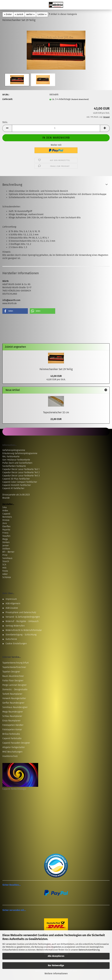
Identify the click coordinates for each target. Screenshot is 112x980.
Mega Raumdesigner (13, 712)
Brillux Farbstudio (11, 734)
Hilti (4, 568)
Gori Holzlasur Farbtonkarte (16, 460)
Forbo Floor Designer (13, 681)
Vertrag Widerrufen (15, 626)
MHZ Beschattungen (12, 752)
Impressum (11, 599)
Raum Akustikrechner (13, 676)
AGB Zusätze (12, 608)
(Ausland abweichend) (80, 99)
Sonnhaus (7, 558)
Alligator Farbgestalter (14, 747)
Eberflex (6, 526)
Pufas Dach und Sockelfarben (17, 463)
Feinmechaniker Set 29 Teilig (56, 369)
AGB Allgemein (13, 604)
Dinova (6, 520)
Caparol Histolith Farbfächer (17, 485)
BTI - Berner (8, 552)
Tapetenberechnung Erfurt (16, 663)
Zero (5, 523)
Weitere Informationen (56, 974)
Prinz (5, 555)
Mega (5, 539)
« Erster (8, 14)
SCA (4, 565)
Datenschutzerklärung (89, 950)
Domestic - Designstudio (15, 689)
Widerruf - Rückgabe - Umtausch (22, 621)
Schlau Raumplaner (12, 716)
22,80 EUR (56, 419)
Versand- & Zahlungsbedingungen (23, 617)
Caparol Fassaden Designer (16, 743)
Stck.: (5, 122)
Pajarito (6, 530)
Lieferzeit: (7, 99)
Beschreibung (12, 185)
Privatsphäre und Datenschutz (21, 612)
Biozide (6, 498)
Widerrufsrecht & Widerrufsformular (24, 630)
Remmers (7, 517)
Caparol (6, 514)
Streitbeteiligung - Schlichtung (21, 635)
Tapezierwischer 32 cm (56, 412)
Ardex (5, 511)
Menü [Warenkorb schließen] (5, 5)
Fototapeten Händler (13, 725)
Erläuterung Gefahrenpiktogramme (20, 453)
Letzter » (42, 14)
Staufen (6, 536)
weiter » (30, 14)
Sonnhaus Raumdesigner (15, 707)
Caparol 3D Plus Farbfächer (16, 479)
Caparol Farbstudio (12, 738)
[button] (7, 128)
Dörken (6, 542)
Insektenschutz (10, 756)
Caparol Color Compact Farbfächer (20, 482)
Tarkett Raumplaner (12, 694)
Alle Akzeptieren (56, 956)
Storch (6, 561)
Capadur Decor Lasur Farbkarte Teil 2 (21, 472)
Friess (5, 533)
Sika (5, 507)
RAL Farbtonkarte (11, 457)
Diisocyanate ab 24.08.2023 (16, 495)
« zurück (19, 14)
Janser (6, 546)
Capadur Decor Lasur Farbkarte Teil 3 (21, 476)
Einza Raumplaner (11, 721)
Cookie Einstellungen (16, 644)
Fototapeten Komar (12, 730)
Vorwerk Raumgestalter (14, 698)
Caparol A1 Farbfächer (13, 488)
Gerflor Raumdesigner (13, 703)
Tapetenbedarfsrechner (14, 667)
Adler (5, 574)
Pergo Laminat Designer (14, 685)
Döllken (6, 549)
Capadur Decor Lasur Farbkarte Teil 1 (21, 469)
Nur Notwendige (56, 965)
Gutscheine (11, 639)
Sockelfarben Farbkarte (14, 466)
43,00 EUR (56, 376)
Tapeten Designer (11, 672)
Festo (5, 571)
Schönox (7, 577)
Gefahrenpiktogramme (14, 450)
